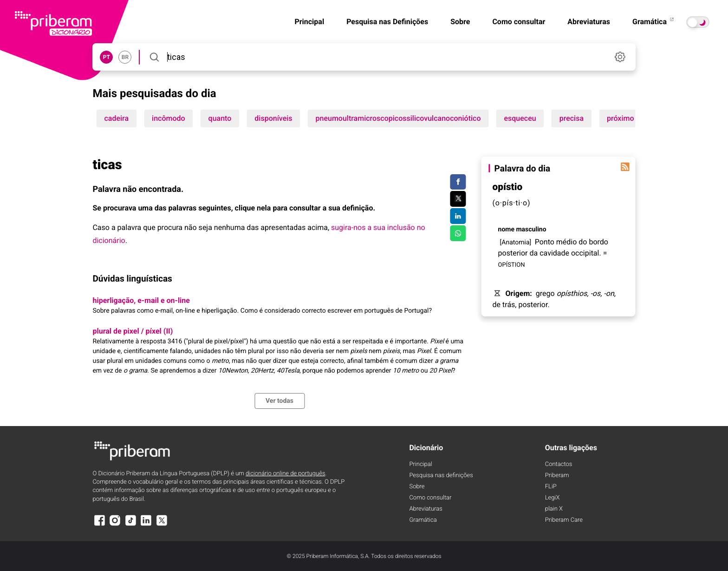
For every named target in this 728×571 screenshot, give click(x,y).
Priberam (557, 476)
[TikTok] (130, 525)
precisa (572, 118)
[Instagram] (115, 525)
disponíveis (273, 118)
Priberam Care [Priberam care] (564, 520)
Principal (309, 22)
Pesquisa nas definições (441, 476)
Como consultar (519, 22)
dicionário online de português (285, 474)
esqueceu (520, 118)
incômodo (169, 118)
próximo (621, 118)
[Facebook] (99, 525)
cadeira (116, 118)
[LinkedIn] (146, 525)
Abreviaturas (589, 22)
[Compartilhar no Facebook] (458, 182)
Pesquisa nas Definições (387, 22)
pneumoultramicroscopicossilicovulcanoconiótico (398, 118)
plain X (554, 509)
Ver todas (279, 401)
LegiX (552, 498)
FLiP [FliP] (551, 487)
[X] (162, 525)
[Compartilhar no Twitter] (458, 199)
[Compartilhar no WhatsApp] (458, 233)
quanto (220, 118)
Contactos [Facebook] (559, 464)
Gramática (654, 22)
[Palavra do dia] (625, 167)
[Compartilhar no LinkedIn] (458, 216)
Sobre (460, 22)
